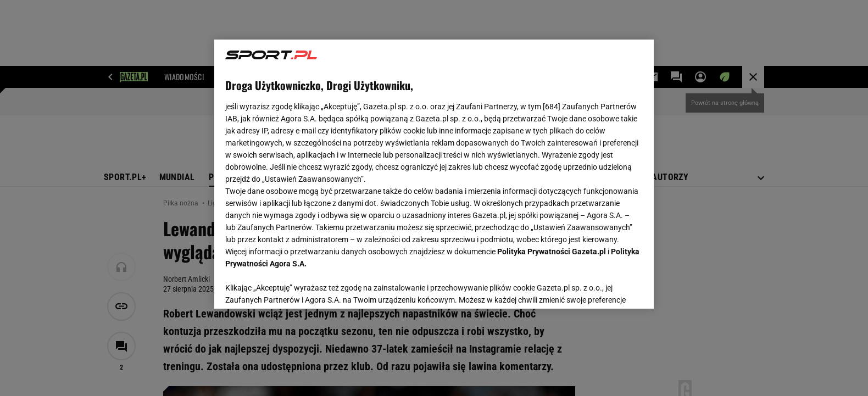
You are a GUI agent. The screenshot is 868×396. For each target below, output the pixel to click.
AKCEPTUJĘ (606, 287)
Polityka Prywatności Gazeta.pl (552, 252)
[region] (434, 174)
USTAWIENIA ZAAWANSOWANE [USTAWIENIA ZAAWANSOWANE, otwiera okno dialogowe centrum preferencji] (297, 287)
